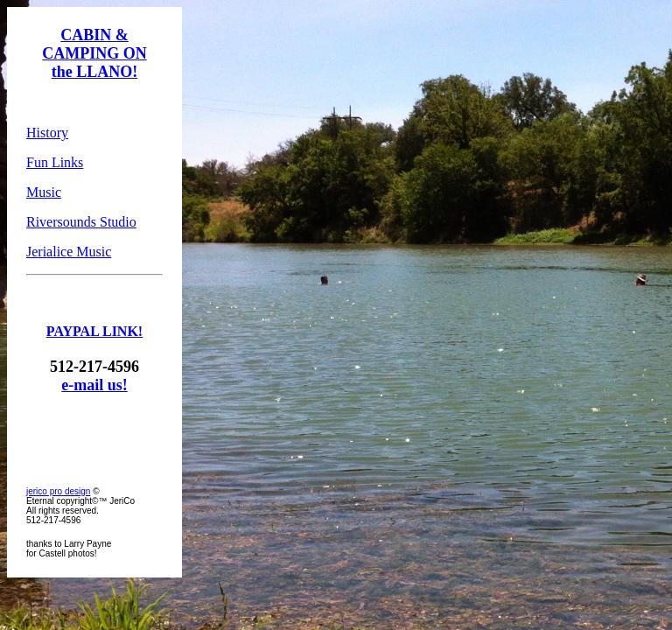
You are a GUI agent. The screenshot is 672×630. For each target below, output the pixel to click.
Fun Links (55, 162)
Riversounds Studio (81, 222)
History (47, 133)
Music (44, 192)
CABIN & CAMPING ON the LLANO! (94, 53)
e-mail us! (94, 385)
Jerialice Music (69, 252)
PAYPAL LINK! (94, 331)
